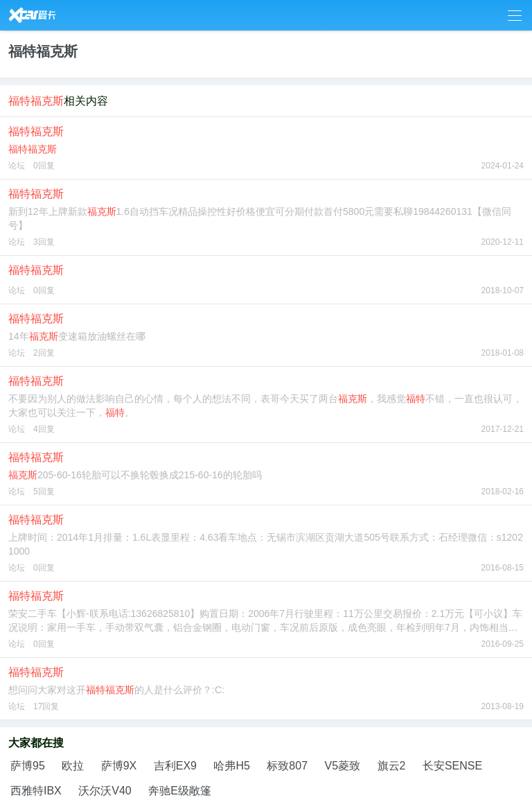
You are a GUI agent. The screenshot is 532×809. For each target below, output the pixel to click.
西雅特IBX (36, 791)
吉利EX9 (175, 766)
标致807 (287, 766)
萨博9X (119, 766)
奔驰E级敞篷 (180, 791)
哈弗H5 (231, 766)
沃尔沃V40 (105, 791)
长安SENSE (452, 766)
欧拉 (73, 766)
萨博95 (28, 766)
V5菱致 (343, 766)
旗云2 (392, 766)
